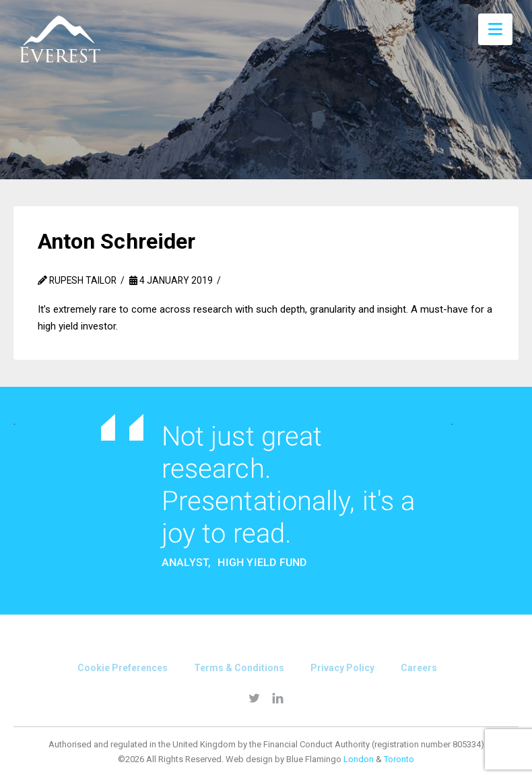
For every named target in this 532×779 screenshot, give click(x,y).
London (359, 759)
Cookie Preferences (123, 668)
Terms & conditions (239, 668)
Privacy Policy (342, 668)
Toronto (399, 759)
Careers (419, 668)
